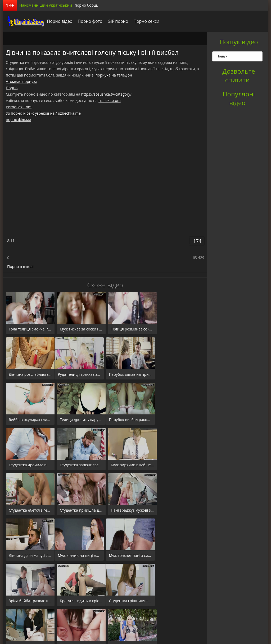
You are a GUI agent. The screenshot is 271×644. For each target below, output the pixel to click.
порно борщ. (86, 5)
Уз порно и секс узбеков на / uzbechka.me (43, 113)
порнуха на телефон (114, 75)
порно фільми (19, 120)
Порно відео (58, 21)
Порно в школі (20, 267)
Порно (12, 88)
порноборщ (23, 21)
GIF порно (116, 21)
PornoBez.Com (19, 107)
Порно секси (145, 21)
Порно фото (89, 21)
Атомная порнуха (22, 81)
